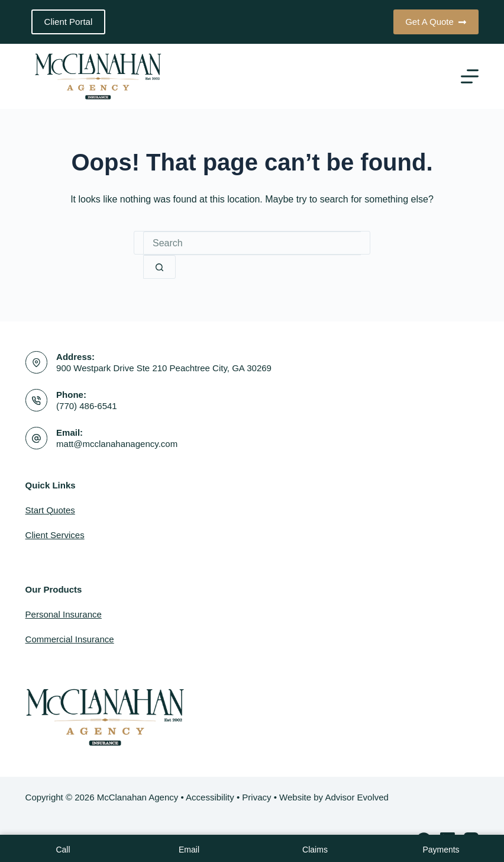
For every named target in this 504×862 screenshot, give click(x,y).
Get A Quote (436, 22)
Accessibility (210, 797)
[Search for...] (252, 243)
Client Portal (69, 22)
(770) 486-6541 (87, 406)
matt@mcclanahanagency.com (117, 444)
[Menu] (470, 76)
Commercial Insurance (70, 639)
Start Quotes (50, 510)
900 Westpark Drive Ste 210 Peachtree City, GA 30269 (164, 368)
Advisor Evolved (357, 797)
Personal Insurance (64, 614)
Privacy (256, 797)
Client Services (55, 535)
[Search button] (159, 267)
